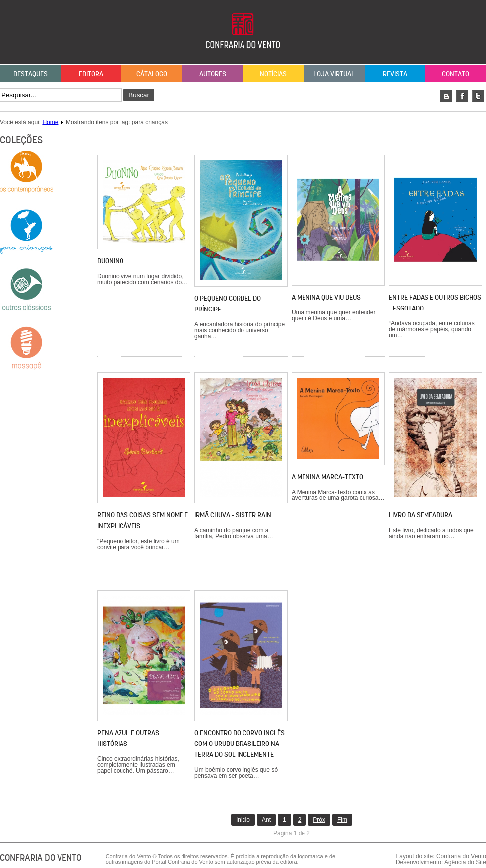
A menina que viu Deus (326, 297)
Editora (91, 74)
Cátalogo (152, 74)
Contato (456, 74)
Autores (213, 74)
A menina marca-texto (327, 477)
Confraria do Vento (461, 856)
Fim (342, 820)
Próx (319, 820)
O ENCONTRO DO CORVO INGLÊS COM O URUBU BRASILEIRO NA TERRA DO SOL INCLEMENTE (240, 744)
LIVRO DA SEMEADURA (421, 515)
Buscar (139, 95)
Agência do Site (465, 862)
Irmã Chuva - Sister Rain (233, 515)
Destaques (30, 74)
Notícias (273, 74)
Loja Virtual (334, 74)
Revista (395, 74)
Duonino (110, 261)
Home (50, 122)
